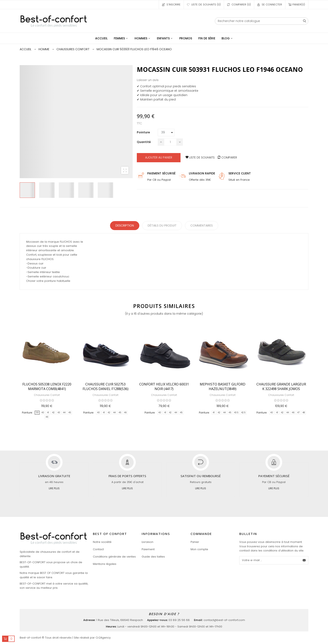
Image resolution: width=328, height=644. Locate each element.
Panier (195, 542)
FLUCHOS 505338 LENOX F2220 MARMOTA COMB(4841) (47, 386)
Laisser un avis (148, 80)
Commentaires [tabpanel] (202, 225)
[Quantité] (170, 142)
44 (64, 413)
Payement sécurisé (274, 476)
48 (304, 413)
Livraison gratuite (54, 476)
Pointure (27, 413)
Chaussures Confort (47, 395)
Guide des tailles (153, 557)
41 (48, 413)
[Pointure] (166, 133)
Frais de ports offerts (127, 476)
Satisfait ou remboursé (201, 476)
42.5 (243, 413)
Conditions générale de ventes (114, 557)
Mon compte (199, 549)
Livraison (147, 542)
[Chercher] (262, 21)
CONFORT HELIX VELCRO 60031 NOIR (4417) (164, 386)
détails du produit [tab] (162, 225)
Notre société (102, 542)
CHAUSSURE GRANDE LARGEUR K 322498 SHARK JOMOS (281, 386)
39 (37, 413)
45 (70, 413)
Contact (98, 549)
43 (59, 413)
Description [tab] (125, 225)
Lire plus (54, 488)
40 (43, 413)
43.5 (236, 413)
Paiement (148, 549)
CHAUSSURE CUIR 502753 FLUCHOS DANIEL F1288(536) (106, 386)
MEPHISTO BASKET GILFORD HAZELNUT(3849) (223, 386)
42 (53, 413)
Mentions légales (105, 564)
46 (47, 417)
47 (298, 413)
